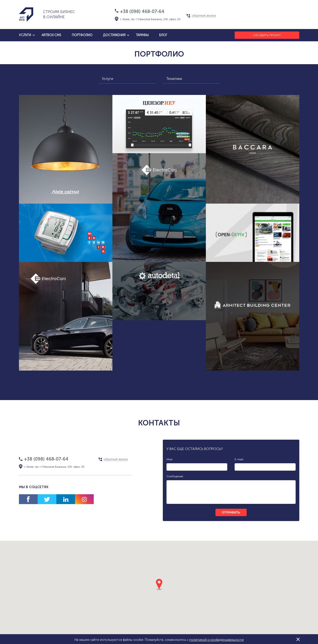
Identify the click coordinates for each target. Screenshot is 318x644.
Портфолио (82, 35)
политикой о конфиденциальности (217, 640)
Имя (169, 459)
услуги (25, 35)
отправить (231, 512)
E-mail (239, 459)
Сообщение (175, 476)
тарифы (142, 35)
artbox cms (51, 35)
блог (163, 35)
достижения (114, 35)
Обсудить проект (267, 35)
